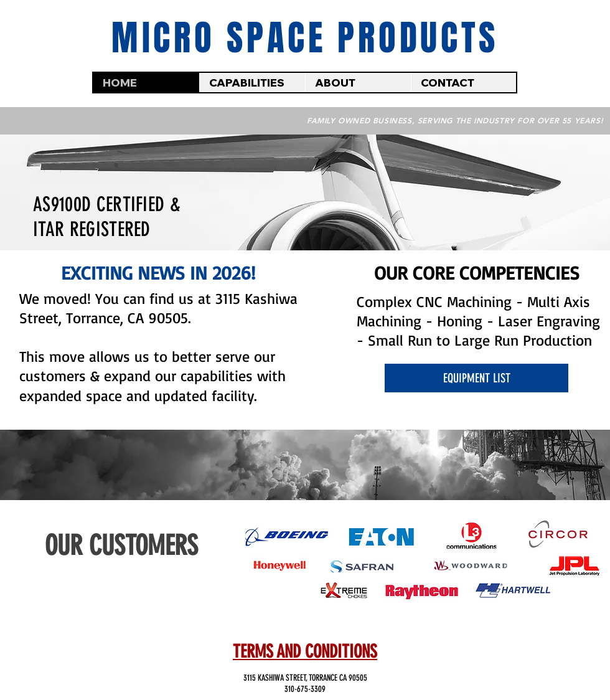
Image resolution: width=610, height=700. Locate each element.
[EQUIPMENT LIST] (476, 378)
